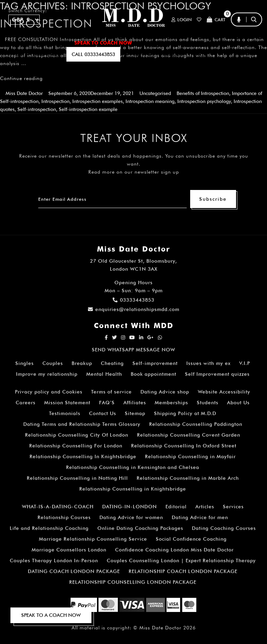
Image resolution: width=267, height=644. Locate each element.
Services (233, 507)
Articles (205, 507)
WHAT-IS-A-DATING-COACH (58, 507)
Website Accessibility (224, 392)
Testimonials (65, 413)
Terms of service (111, 392)
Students (208, 403)
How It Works (195, 43)
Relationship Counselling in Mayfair (190, 456)
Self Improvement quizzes (217, 374)
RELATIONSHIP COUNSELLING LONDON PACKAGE (133, 582)
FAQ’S (230, 43)
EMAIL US (144, 54)
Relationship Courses (64, 517)
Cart (216, 20)
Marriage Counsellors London (69, 550)
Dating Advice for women (131, 517)
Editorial (176, 507)
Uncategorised (155, 93)
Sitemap (135, 413)
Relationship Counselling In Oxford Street (184, 446)
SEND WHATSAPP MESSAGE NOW (133, 350)
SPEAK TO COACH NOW (103, 43)
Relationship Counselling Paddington (196, 424)
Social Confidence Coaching (191, 539)
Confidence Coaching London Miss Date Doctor (174, 550)
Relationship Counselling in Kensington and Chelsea (133, 467)
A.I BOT (17, 54)
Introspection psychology (204, 101)
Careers (26, 403)
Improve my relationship (47, 374)
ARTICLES (153, 43)
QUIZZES (173, 54)
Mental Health (104, 374)
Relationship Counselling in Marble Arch (188, 478)
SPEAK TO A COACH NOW (51, 615)
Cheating (112, 363)
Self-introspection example (88, 109)
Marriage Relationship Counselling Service (93, 539)
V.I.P (245, 363)
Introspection (55, 101)
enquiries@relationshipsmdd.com (134, 309)
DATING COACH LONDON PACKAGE (74, 571)
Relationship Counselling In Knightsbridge (83, 456)
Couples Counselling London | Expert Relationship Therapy (181, 560)
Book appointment (153, 374)
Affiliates (135, 403)
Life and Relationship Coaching (49, 528)
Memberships (171, 403)
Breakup (82, 363)
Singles (25, 363)
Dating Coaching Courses (224, 528)
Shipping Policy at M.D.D (185, 413)
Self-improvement (155, 363)
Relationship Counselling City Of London (77, 435)
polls (198, 54)
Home (15, 43)
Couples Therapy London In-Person (54, 560)
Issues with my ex (208, 363)
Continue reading (21, 78)
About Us (238, 403)
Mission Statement (67, 403)
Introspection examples (98, 101)
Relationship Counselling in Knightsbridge (133, 489)
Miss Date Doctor (24, 93)
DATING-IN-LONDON (130, 507)
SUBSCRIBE (46, 54)
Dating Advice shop (165, 392)
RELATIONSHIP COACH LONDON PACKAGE (183, 571)
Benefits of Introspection (203, 93)
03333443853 (133, 300)
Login (181, 20)
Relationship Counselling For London (76, 446)
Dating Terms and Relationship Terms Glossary (82, 424)
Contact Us (103, 413)
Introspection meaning (150, 101)
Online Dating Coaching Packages (140, 528)
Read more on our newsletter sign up (134, 172)
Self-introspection (37, 109)
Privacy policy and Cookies (49, 392)
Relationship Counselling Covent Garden (189, 435)
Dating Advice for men (200, 517)
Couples (53, 363)
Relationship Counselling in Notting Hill (77, 478)
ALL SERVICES (48, 43)
